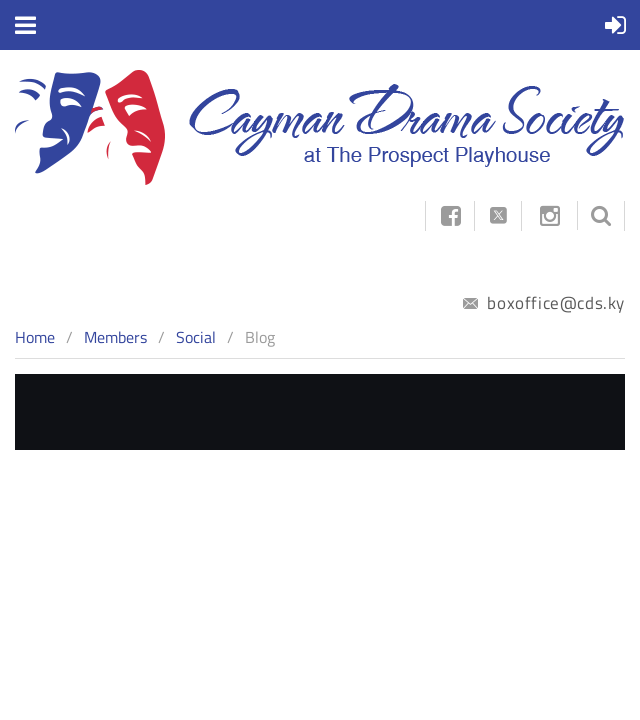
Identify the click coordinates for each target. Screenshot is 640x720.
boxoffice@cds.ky (544, 303)
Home (35, 337)
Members (115, 337)
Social (196, 337)
